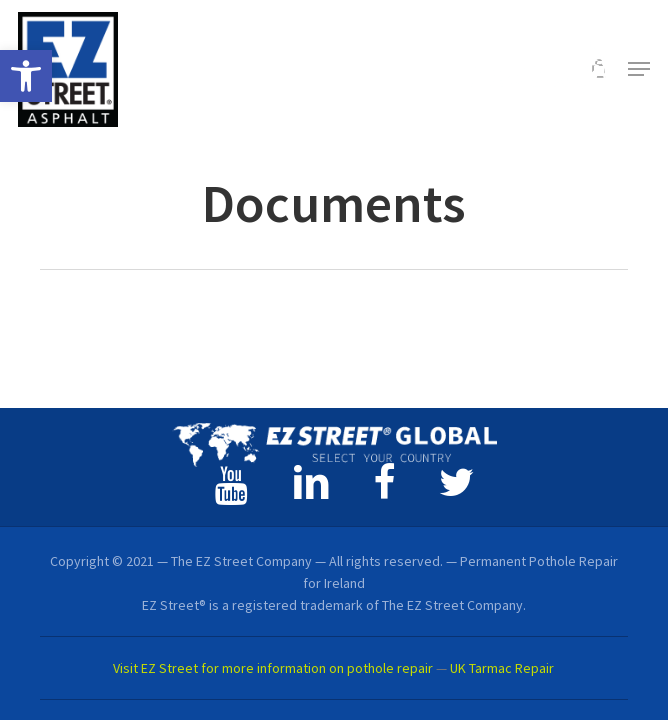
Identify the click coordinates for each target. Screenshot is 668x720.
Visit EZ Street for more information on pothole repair (273, 668)
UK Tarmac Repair (502, 668)
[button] (26, 76)
